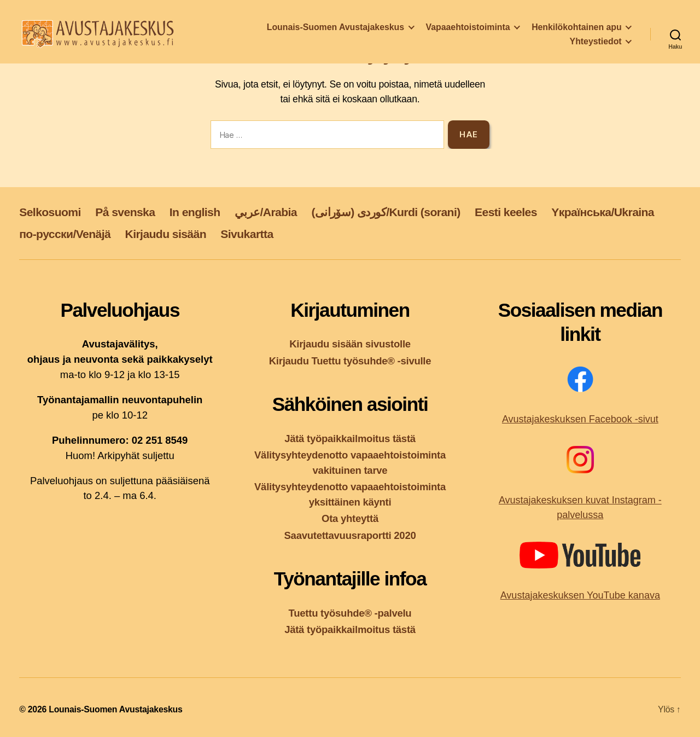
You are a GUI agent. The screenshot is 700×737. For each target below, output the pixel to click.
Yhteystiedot (596, 45)
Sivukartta (247, 234)
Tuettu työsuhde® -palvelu (350, 613)
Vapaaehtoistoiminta (468, 31)
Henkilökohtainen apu (576, 31)
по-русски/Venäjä (65, 234)
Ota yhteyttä (350, 518)
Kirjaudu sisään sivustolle (350, 344)
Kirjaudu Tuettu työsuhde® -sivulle (350, 361)
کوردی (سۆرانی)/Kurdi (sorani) (386, 212)
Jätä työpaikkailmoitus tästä (350, 439)
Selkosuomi (50, 212)
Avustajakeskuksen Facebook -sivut (580, 419)
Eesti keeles (506, 212)
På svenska (125, 212)
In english (195, 212)
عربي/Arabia (266, 212)
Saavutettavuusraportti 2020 (350, 535)
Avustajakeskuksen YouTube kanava (580, 595)
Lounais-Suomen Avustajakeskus (336, 31)
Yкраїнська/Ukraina (603, 212)
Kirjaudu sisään (166, 234)
